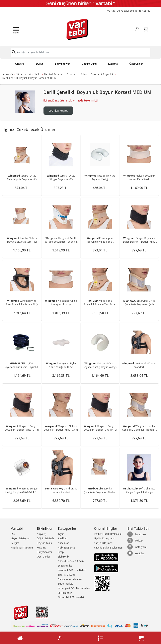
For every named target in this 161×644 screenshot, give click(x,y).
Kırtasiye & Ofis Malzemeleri (74, 588)
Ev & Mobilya (65, 566)
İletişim (15, 543)
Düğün (40, 64)
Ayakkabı (63, 538)
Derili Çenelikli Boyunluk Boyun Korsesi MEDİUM (29, 78)
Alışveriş (20, 64)
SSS (13, 534)
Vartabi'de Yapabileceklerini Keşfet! (129, 11)
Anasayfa (8, 74)
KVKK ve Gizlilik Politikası (108, 534)
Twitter (135, 541)
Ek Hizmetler (65, 593)
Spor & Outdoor (67, 575)
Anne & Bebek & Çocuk (71, 561)
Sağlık (37, 74)
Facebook (137, 534)
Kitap (61, 552)
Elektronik (63, 557)
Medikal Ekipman (54, 74)
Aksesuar (63, 543)
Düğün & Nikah (45, 538)
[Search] (81, 52)
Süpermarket (24, 74)
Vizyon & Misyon (20, 538)
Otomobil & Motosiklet (71, 597)
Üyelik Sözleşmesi (104, 538)
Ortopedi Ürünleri (77, 74)
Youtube (136, 553)
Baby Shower (63, 64)
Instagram (137, 547)
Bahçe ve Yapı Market (70, 579)
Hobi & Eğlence (66, 548)
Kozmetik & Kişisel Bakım (72, 570)
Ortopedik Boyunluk (102, 74)
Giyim (61, 534)
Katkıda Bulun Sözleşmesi (109, 548)
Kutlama (113, 64)
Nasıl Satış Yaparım (22, 548)
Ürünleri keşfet (58, 111)
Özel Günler (136, 64)
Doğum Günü (89, 64)
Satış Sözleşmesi (104, 543)
